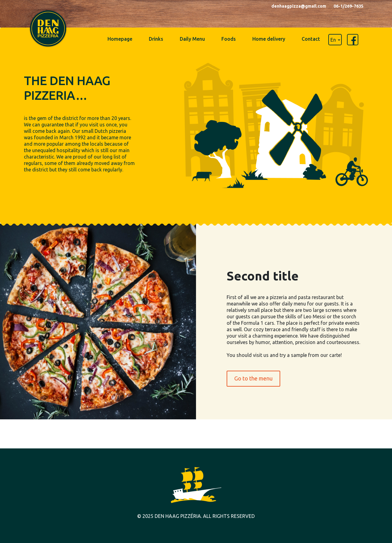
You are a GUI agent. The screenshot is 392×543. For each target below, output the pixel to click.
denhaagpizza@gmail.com (299, 6)
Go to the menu (253, 378)
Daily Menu (192, 39)
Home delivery (269, 39)
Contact (311, 39)
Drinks (156, 39)
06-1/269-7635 (349, 6)
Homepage (120, 39)
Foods (229, 39)
